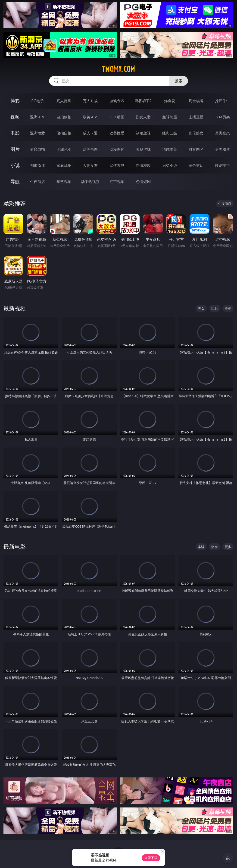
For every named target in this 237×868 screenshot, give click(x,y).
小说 (15, 165)
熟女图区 (196, 149)
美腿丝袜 (143, 149)
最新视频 (15, 308)
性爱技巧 (222, 165)
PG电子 (37, 101)
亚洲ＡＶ (37, 117)
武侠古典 (117, 165)
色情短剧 (143, 182)
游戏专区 (117, 101)
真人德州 (64, 101)
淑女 (215, 547)
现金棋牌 (196, 101)
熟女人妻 (143, 117)
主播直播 (196, 117)
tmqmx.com (118, 69)
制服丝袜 (143, 133)
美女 (201, 308)
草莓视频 (64, 182)
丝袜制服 (170, 117)
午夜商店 (37, 182)
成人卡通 (90, 133)
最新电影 (15, 547)
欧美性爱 (117, 133)
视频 (15, 117)
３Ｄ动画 (117, 117)
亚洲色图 (64, 149)
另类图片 (222, 149)
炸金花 (170, 101)
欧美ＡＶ (90, 117)
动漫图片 (117, 149)
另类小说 (170, 165)
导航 (15, 181)
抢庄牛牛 (222, 101)
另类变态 (222, 133)
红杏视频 (117, 182)
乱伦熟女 (196, 133)
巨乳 (215, 308)
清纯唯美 (170, 149)
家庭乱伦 (64, 165)
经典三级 (170, 133)
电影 (15, 133)
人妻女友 (90, 165)
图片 (15, 149)
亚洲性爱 (37, 133)
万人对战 (90, 101)
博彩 (15, 101)
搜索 (179, 81)
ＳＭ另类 (222, 117)
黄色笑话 (196, 165)
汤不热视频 (90, 182)
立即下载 (151, 858)
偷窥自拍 (37, 149)
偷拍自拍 (64, 133)
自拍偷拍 (64, 117)
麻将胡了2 (143, 101)
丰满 (201, 547)
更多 (228, 308)
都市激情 (37, 165)
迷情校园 (143, 165)
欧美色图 (90, 149)
